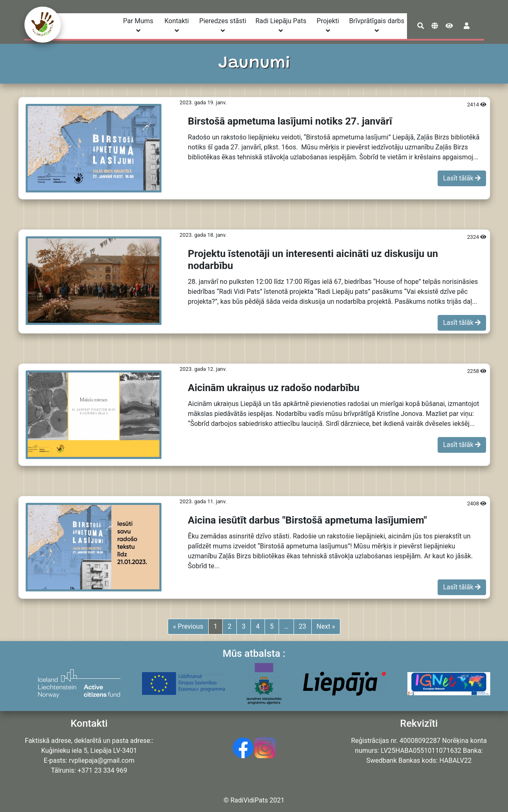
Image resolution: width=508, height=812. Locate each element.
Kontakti (177, 25)
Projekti (328, 25)
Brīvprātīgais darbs (377, 25)
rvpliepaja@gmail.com (101, 760)
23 (303, 626)
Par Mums (138, 25)
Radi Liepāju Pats (281, 25)
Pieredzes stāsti (223, 25)
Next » (326, 626)
